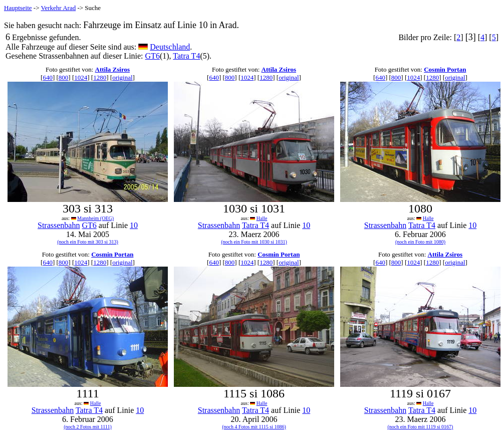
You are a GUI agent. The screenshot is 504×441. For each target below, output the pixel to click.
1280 (100, 77)
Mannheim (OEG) (95, 218)
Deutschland (170, 47)
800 (64, 77)
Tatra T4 (186, 56)
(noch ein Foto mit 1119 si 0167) (421, 427)
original (122, 77)
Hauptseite (18, 8)
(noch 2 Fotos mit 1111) (88, 427)
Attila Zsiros (112, 69)
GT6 (153, 56)
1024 (81, 77)
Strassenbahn (59, 225)
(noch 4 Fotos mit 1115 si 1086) (254, 427)
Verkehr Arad (59, 8)
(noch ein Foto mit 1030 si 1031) (254, 242)
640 (48, 77)
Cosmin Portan (445, 69)
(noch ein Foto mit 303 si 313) (88, 242)
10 (134, 225)
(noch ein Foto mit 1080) (420, 242)
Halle (262, 218)
